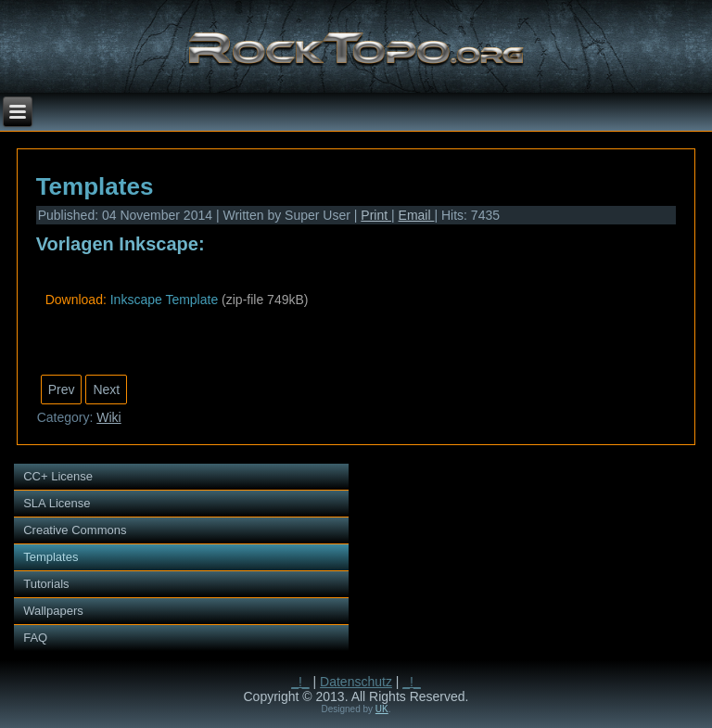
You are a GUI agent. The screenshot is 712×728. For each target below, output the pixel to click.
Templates (95, 186)
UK (382, 709)
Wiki (108, 417)
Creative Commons (75, 530)
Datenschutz (356, 682)
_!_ (300, 682)
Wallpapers (53, 611)
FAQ (35, 638)
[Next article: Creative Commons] (106, 390)
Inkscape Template (164, 300)
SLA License (57, 503)
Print (376, 215)
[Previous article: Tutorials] (62, 390)
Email (417, 215)
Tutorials (46, 584)
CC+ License (58, 476)
